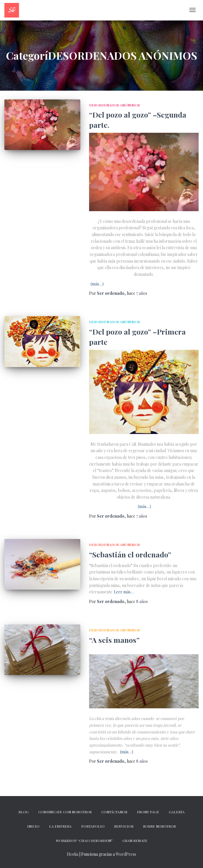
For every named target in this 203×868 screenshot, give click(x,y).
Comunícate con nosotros (65, 812)
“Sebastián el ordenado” (130, 554)
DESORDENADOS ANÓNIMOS (114, 105)
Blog (24, 812)
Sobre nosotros (159, 826)
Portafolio (93, 826)
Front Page (148, 812)
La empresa (60, 826)
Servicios (124, 826)
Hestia (73, 854)
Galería (177, 812)
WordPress (126, 854)
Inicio (33, 826)
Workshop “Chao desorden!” (84, 841)
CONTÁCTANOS (114, 812)
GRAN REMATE (135, 841)
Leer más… (124, 592)
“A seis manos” (114, 640)
